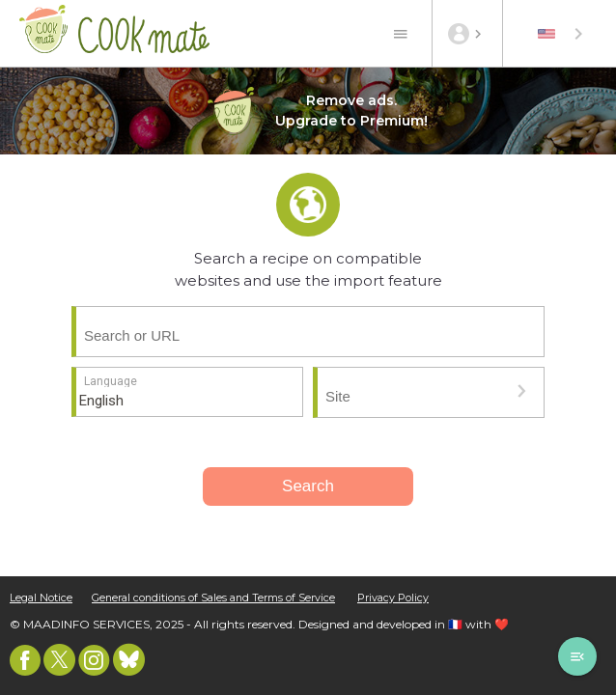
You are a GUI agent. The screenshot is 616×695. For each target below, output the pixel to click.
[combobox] (562, 34)
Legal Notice (41, 598)
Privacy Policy (393, 598)
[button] (521, 391)
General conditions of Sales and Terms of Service (213, 598)
